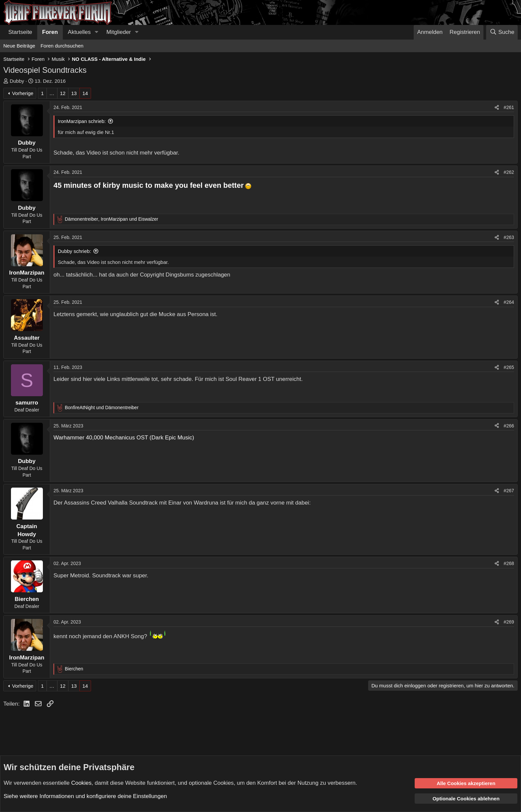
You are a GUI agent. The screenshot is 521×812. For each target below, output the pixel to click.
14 (85, 93)
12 (63, 93)
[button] (96, 32)
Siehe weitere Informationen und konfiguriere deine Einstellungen (85, 796)
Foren (50, 32)
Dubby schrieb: (74, 251)
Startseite (20, 32)
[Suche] (502, 32)
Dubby (17, 81)
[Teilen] (497, 108)
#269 (509, 622)
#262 (509, 172)
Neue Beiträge (19, 46)
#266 (509, 426)
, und (111, 219)
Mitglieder (119, 32)
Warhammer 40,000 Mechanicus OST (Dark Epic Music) (124, 438)
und (102, 407)
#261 (509, 107)
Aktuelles (79, 32)
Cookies (81, 783)
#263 (509, 237)
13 (74, 93)
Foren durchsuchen (62, 46)
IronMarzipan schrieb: (82, 121)
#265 (509, 367)
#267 (509, 491)
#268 (509, 563)
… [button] (52, 93)
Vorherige (23, 93)
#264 (509, 302)
